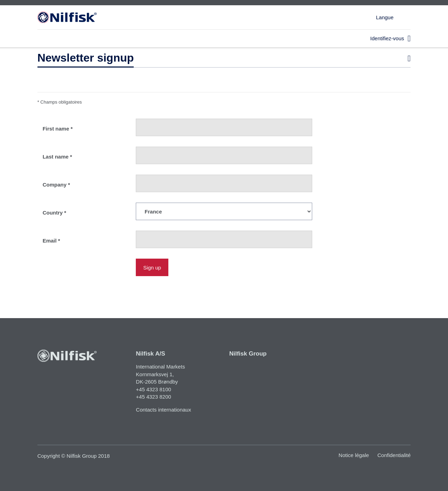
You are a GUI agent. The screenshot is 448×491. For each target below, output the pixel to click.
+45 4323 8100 (153, 389)
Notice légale (354, 455)
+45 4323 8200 (153, 397)
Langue (385, 17)
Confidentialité (394, 455)
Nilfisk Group (248, 354)
